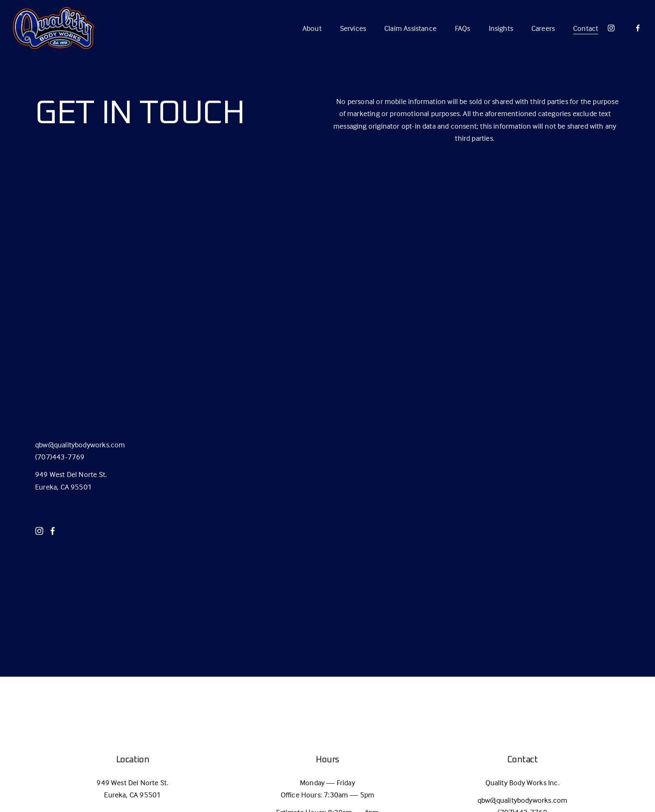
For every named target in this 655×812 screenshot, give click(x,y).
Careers (543, 28)
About (312, 28)
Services (353, 28)
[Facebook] (638, 28)
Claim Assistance (410, 28)
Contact (586, 28)
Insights (501, 28)
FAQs (463, 28)
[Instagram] (611, 28)
